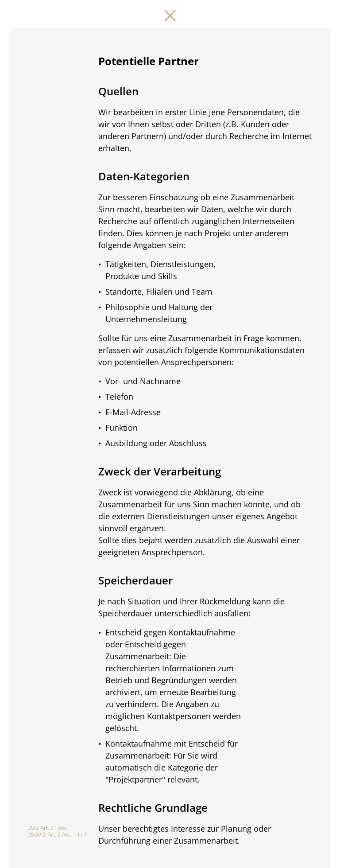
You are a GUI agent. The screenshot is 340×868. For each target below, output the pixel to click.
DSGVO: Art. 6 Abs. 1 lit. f (57, 835)
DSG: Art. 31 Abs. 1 (50, 828)
